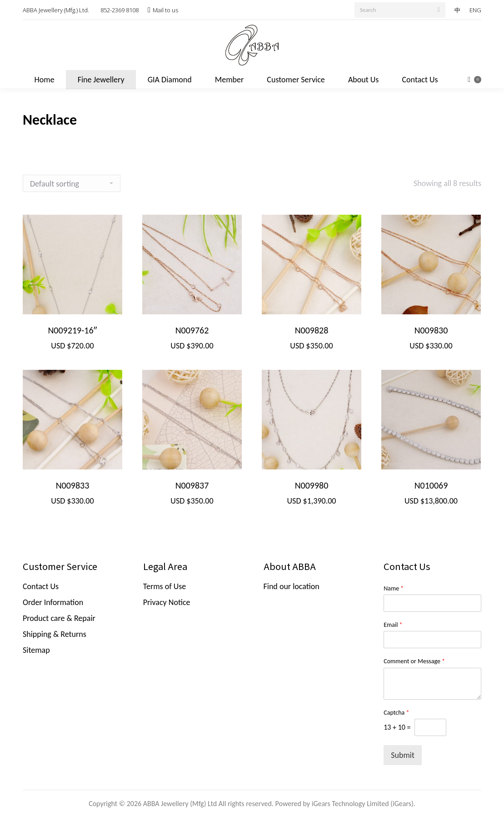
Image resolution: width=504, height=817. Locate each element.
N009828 (312, 330)
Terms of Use (165, 586)
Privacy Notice (167, 602)
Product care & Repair (59, 618)
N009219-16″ (72, 330)
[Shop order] (72, 183)
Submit (403, 755)
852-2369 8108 (120, 10)
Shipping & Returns (55, 634)
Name (394, 588)
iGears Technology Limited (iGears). (364, 804)
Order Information (53, 602)
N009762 (192, 330)
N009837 (192, 485)
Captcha (396, 713)
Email (393, 625)
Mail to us (165, 10)
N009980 (312, 485)
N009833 (73, 485)
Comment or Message (414, 661)
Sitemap (36, 650)
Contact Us (41, 586)
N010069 (431, 485)
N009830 (431, 330)
